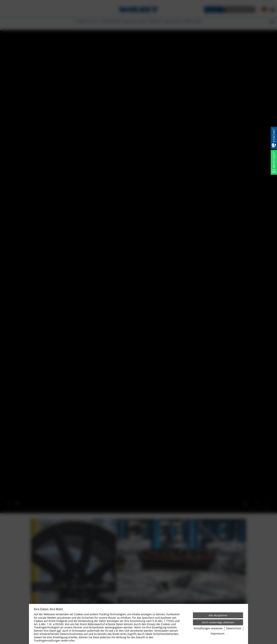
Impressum (218, 634)
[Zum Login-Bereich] (1, 1)
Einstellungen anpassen (208, 628)
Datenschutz (234, 628)
